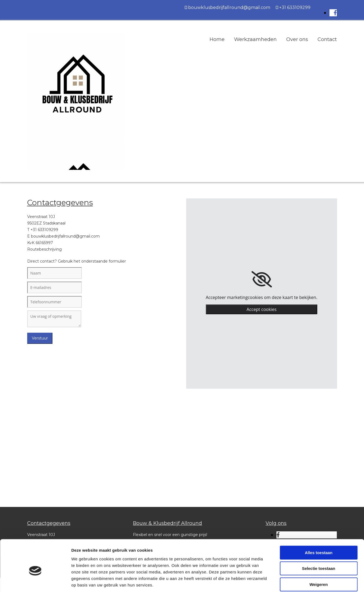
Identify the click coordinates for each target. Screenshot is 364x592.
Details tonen (294, 581)
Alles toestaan (319, 526)
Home (217, 39)
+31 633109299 (295, 7)
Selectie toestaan (319, 542)
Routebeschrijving (44, 249)
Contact (327, 39)
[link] (262, 279)
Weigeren (318, 557)
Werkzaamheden (255, 39)
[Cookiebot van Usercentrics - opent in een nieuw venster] (35, 581)
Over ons (297, 39)
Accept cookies (262, 309)
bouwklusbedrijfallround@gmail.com (229, 7)
